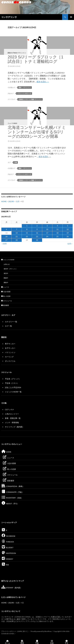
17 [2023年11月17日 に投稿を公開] (47, 233)
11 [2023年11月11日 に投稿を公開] (57, 229)
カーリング (9, 357)
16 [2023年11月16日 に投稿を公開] (37, 233)
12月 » (70, 244)
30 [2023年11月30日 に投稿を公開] (37, 240)
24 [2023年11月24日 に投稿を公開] (47, 236)
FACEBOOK (8, 536)
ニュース (5, 287)
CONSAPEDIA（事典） (13, 486)
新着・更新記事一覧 (13, 418)
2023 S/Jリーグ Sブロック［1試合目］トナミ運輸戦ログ (36, 59)
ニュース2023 (12, 123)
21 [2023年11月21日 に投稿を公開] (17, 236)
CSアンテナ (9, 410)
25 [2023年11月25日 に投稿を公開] (57, 236)
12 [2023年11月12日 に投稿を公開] (68, 229)
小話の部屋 (6, 292)
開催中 (6, 278)
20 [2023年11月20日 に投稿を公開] (6, 236)
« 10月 (4, 244)
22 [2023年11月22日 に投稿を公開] (27, 236)
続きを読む (43, 82)
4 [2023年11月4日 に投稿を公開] (57, 226)
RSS (5, 565)
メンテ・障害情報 (12, 422)
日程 (16, 162)
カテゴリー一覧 (11, 322)
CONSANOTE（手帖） (12, 492)
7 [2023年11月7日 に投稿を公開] (17, 229)
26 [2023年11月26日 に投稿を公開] (68, 236)
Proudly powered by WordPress (41, 631)
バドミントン (10, 352)
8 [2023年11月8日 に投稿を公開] (27, 229)
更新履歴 (5, 305)
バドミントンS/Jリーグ (24, 93)
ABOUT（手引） (10, 504)
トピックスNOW (8, 260)
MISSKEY (7, 559)
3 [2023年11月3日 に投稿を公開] (47, 226)
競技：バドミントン (25, 87)
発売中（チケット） (10, 269)
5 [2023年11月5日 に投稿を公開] (68, 226)
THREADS (8, 542)
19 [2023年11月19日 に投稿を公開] (68, 233)
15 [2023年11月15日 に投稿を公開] (27, 233)
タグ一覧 (8, 326)
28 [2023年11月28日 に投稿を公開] (17, 240)
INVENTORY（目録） (12, 498)
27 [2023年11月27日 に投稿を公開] (6, 240)
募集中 (6, 282)
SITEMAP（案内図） (12, 588)
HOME (4, 201)
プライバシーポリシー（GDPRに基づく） (15, 631)
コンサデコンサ (9, 17)
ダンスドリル (10, 361)
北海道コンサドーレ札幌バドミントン (30, 99)
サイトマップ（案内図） (14, 427)
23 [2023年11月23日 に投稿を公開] (37, 236)
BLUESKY (7, 548)
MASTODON (9, 553)
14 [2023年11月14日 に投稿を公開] (17, 233)
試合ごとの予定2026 (13, 387)
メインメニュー (71, 17)
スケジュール (7, 301)
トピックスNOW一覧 (13, 392)
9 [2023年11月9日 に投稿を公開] (37, 229)
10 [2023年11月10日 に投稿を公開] (47, 229)
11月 (18, 201)
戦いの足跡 (6, 296)
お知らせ (7, 264)
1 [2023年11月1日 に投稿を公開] (27, 226)
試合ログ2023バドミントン (17, 53)
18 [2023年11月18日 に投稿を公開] (57, 233)
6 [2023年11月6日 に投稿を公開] (6, 229)
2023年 (11, 201)
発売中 (6, 273)
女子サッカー (10, 348)
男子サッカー (10, 344)
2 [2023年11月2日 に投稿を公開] (37, 226)
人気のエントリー (12, 414)
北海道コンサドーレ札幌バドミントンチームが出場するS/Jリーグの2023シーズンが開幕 (37, 132)
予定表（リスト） (12, 383)
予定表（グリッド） (13, 379)
